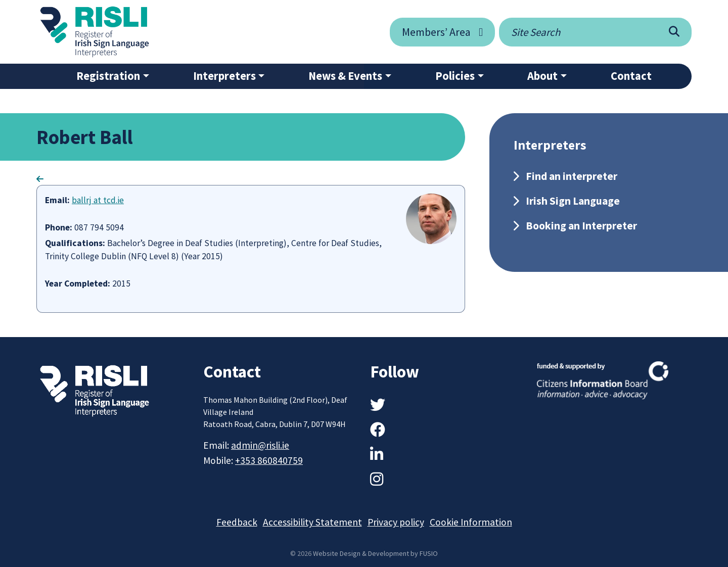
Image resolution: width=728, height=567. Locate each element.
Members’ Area (436, 32)
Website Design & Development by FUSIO (375, 553)
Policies (455, 76)
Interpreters (224, 76)
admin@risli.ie (260, 445)
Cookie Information (471, 522)
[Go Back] (40, 179)
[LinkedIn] (377, 454)
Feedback (237, 522)
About (542, 76)
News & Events (345, 76)
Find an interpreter (572, 176)
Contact (631, 76)
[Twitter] (378, 405)
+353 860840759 (269, 460)
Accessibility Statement (312, 522)
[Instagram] (377, 479)
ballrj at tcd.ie (98, 200)
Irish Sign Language (573, 201)
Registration (108, 76)
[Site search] (578, 32)
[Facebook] (378, 430)
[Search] (674, 32)
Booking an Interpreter (581, 226)
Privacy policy (396, 522)
